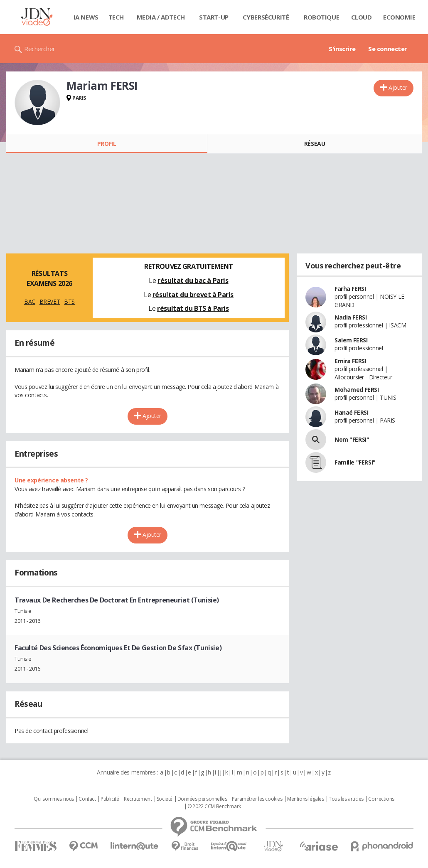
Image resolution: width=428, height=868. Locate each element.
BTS (69, 301)
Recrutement (138, 799)
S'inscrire (342, 49)
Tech (116, 17)
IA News (86, 17)
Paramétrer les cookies (257, 799)
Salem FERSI (351, 340)
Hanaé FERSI (351, 412)
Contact (87, 799)
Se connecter (388, 49)
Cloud (362, 17)
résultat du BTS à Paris (193, 308)
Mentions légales (305, 799)
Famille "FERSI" (355, 462)
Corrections (381, 799)
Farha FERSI (350, 289)
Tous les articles (346, 799)
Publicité (110, 799)
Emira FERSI (350, 361)
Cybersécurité (266, 17)
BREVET (50, 301)
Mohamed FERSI (357, 390)
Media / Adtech (161, 17)
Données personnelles (202, 799)
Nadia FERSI (351, 317)
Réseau (315, 144)
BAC (30, 301)
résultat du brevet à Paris (193, 295)
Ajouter (398, 87)
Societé (165, 799)
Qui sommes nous (54, 799)
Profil (107, 144)
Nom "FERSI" (352, 439)
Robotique (321, 17)
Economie (399, 17)
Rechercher (40, 49)
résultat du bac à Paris (193, 280)
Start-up (214, 17)
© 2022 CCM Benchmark (214, 807)
